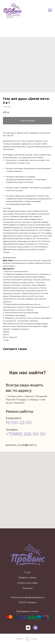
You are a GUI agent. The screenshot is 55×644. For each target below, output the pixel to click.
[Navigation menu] (50, 10)
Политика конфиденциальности (27, 597)
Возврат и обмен (27, 578)
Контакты (28, 588)
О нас (27, 572)
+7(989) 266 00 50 (26, 434)
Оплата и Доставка (27, 583)
